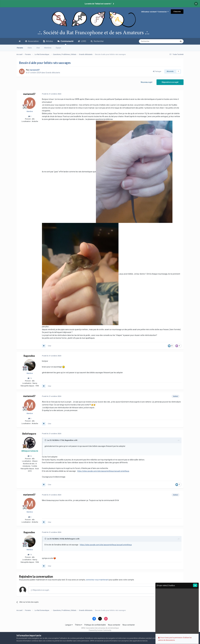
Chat (38, 48)
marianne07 (29, 94)
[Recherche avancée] (153, 41)
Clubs (30, 48)
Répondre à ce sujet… (40, 590)
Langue (69, 625)
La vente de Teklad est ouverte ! (98, 4)
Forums (20, 48)
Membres (48, 48)
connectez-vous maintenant (97, 580)
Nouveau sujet (147, 82)
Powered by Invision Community (100, 630)
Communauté (65, 42)
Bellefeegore (29, 434)
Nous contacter (114, 625)
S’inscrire (177, 12)
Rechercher (97, 41)
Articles (48, 41)
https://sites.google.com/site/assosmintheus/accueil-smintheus (103, 471)
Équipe (58, 48)
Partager (157, 71)
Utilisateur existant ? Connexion (155, 12)
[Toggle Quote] (46, 440)
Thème (79, 625)
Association (32, 41)
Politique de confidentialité (95, 625)
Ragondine (29, 356)
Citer (49, 346)
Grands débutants (53, 73)
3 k (30, 456)
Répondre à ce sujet (170, 82)
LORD (82, 41)
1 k (30, 378)
